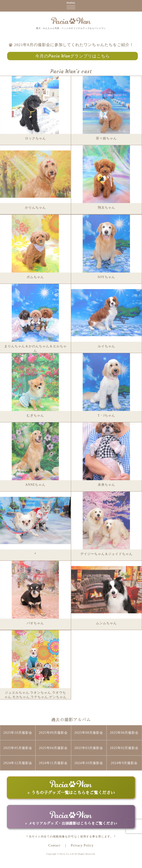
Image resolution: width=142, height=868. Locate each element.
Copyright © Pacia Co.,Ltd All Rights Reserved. (71, 854)
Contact (54, 845)
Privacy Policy (82, 845)
